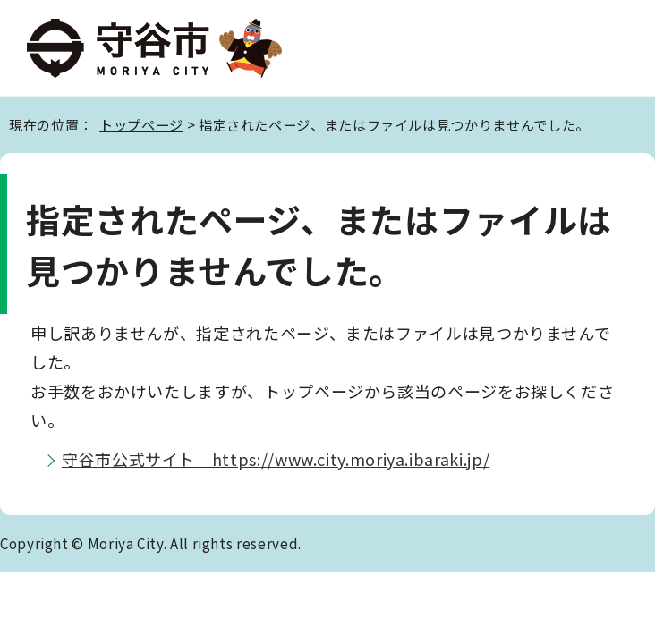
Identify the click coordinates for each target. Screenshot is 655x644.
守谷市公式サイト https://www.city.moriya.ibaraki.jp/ (276, 459)
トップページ (141, 124)
